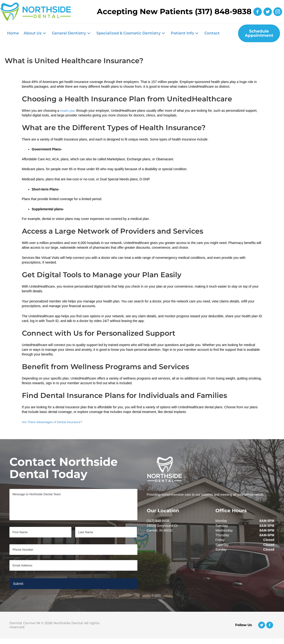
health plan (68, 109)
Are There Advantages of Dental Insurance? (54, 420)
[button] (35, 33)
